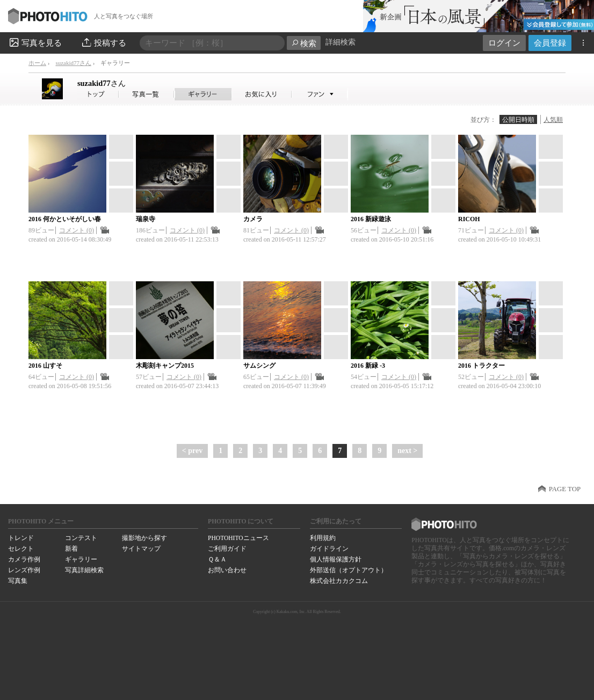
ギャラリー (81, 559)
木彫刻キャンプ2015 (165, 366)
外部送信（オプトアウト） (349, 570)
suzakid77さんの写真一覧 (147, 94)
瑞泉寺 (146, 219)
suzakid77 (102, 83)
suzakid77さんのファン (320, 94)
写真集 (18, 581)
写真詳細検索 (84, 570)
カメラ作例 (24, 559)
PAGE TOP (565, 489)
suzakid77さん (73, 63)
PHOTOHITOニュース (238, 538)
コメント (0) (77, 230)
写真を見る (35, 42)
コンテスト (81, 538)
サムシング (259, 366)
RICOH (469, 219)
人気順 (553, 120)
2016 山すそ (45, 366)
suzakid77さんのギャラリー (203, 94)
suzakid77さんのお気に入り (262, 94)
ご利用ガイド (227, 549)
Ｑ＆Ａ (217, 559)
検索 (304, 43)
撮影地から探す (144, 538)
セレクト (21, 549)
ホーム (37, 63)
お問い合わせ (227, 570)
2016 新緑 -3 (368, 366)
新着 (71, 549)
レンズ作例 (24, 570)
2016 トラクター (481, 366)
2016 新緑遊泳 (371, 219)
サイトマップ (141, 549)
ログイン (504, 43)
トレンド (21, 538)
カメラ (253, 219)
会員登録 (550, 43)
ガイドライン (329, 549)
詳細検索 (341, 42)
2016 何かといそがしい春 (65, 219)
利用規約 (323, 538)
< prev (192, 451)
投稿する (103, 42)
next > (407, 451)
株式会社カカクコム (339, 581)
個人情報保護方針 (336, 559)
